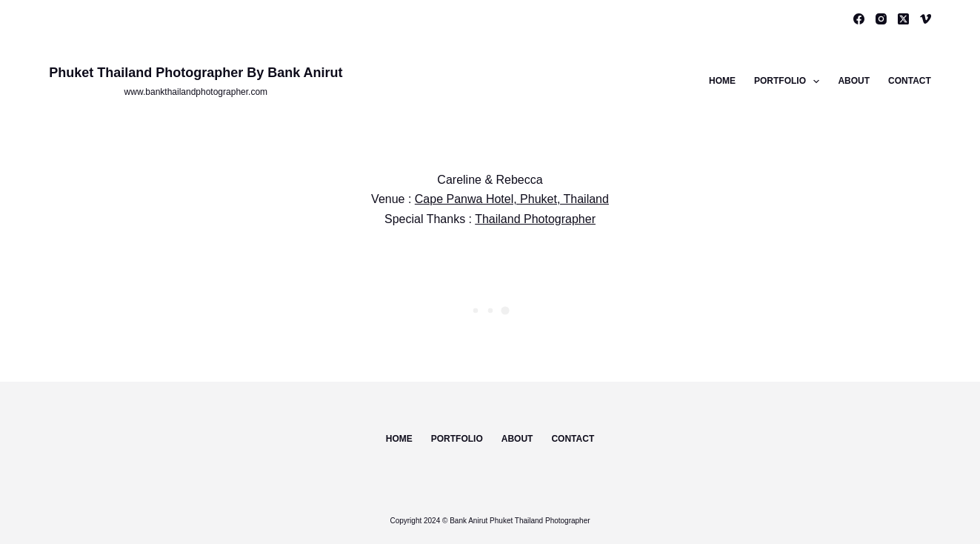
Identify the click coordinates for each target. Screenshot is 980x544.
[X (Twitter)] (903, 19)
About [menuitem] (854, 81)
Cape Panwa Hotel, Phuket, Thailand (512, 199)
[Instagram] (881, 19)
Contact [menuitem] (910, 81)
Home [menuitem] (722, 81)
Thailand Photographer (535, 219)
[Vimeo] (926, 19)
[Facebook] (859, 19)
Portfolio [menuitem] (790, 82)
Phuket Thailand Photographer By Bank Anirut (196, 73)
